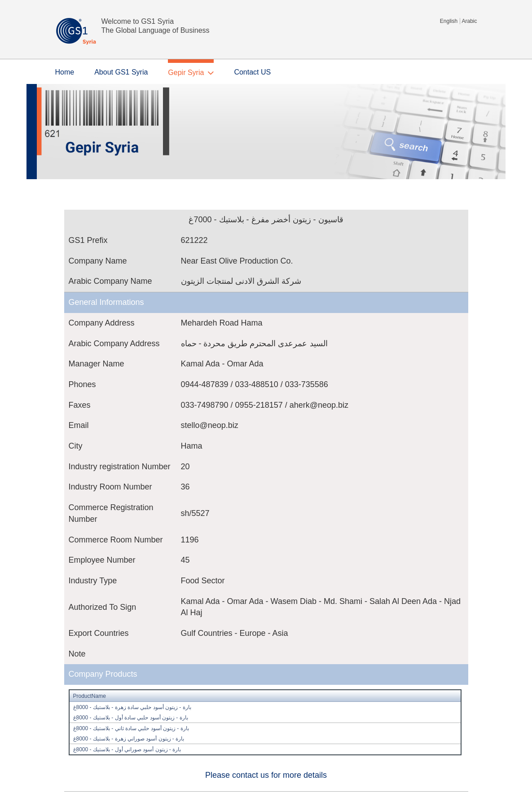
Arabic (469, 21)
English (449, 21)
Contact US (252, 72)
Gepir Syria (186, 73)
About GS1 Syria (121, 72)
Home (65, 72)
